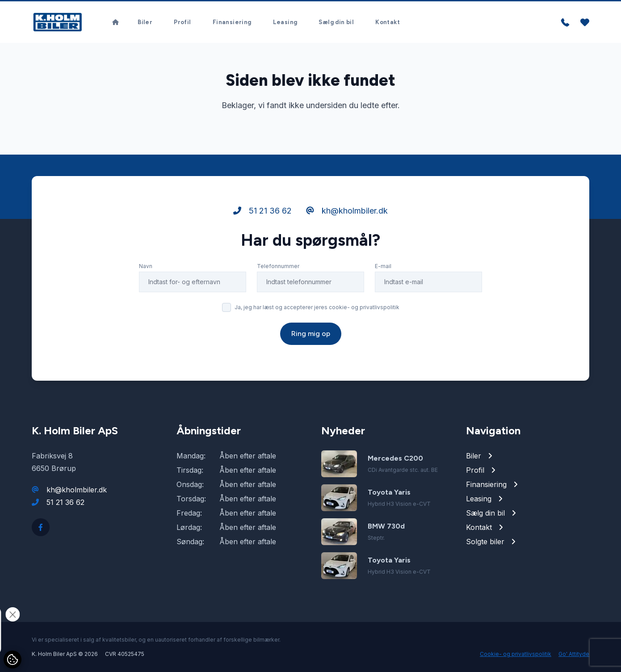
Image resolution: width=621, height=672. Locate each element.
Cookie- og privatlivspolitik (516, 654)
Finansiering (232, 22)
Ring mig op (311, 334)
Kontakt (388, 22)
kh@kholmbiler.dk (347, 211)
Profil (182, 22)
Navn (146, 266)
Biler (145, 22)
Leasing (285, 22)
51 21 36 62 (262, 211)
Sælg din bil (336, 22)
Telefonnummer (278, 266)
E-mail (383, 266)
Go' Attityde (574, 654)
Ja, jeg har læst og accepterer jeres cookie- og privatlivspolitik (317, 307)
